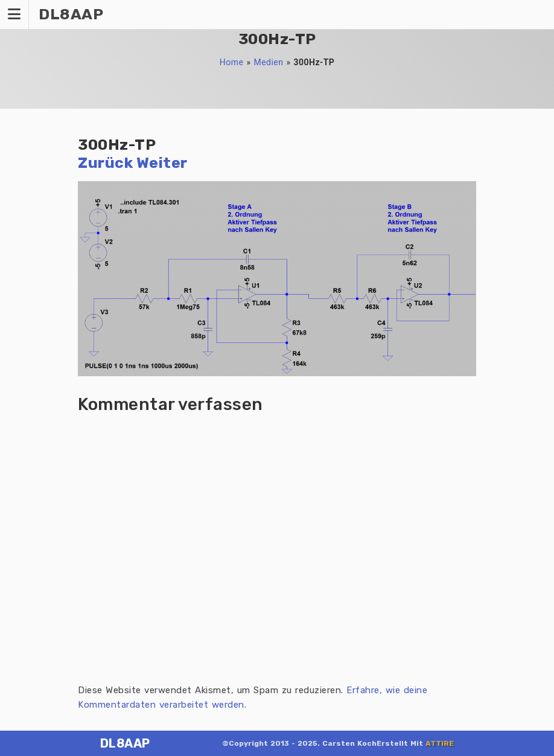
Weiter (162, 163)
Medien (268, 62)
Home (232, 62)
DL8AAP (125, 743)
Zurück (105, 163)
